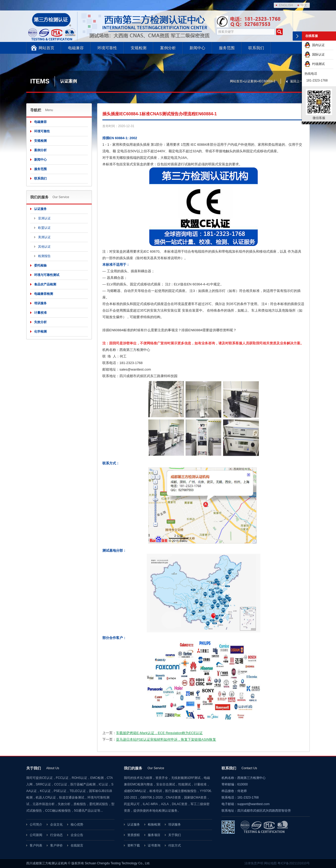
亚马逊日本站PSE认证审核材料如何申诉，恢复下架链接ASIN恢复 (166, 739)
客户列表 (36, 845)
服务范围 (227, 48)
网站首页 (46, 48)
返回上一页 (298, 81)
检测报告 (44, 256)
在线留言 (77, 845)
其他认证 (44, 247)
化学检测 (40, 332)
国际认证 (315, 55)
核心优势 (77, 824)
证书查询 (154, 845)
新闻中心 (197, 48)
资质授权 (134, 835)
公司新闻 (36, 835)
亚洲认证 (44, 218)
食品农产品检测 (45, 284)
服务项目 (154, 835)
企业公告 (77, 835)
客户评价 (56, 845)
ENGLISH (286, 5)
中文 (304, 5)
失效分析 (40, 322)
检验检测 (154, 824)
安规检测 (139, 48)
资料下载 (134, 845)
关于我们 (175, 835)
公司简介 (36, 824)
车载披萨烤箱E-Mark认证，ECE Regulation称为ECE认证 (159, 733)
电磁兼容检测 (44, 294)
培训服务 (40, 303)
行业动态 (56, 835)
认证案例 (250, 81)
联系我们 (256, 48)
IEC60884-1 (267, 81)
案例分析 (168, 48)
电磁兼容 (76, 48)
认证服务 (40, 209)
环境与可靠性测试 (47, 275)
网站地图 (270, 863)
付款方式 (175, 845)
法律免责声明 (254, 863)
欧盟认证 (44, 228)
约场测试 (315, 64)
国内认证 (315, 45)
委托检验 (40, 265)
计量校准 (40, 313)
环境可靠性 (107, 48)
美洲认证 (44, 237)
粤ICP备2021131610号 (294, 863)
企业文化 (56, 824)
